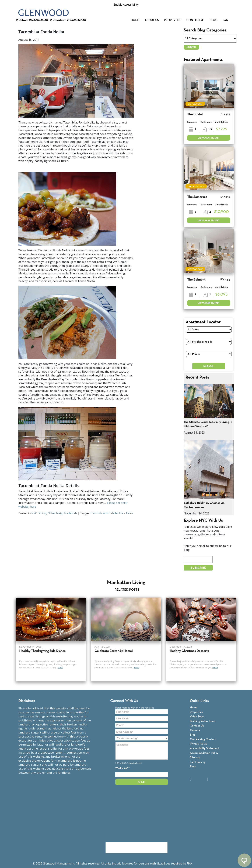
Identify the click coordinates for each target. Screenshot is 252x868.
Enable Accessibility (126, 5)
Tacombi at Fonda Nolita (107, 513)
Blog (214, 20)
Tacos (129, 513)
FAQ (226, 20)
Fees (193, 767)
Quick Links (199, 701)
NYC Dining (39, 513)
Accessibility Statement (205, 748)
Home (135, 20)
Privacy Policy (198, 744)
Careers (195, 730)
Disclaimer (27, 701)
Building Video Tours (203, 721)
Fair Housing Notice (206, 863)
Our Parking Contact (203, 739)
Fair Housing (198, 762)
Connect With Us (124, 701)
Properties (173, 20)
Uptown (32, 20)
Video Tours (197, 717)
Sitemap (195, 758)
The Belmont (196, 280)
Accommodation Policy (204, 753)
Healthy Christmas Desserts (189, 651)
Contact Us (195, 20)
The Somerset (197, 197)
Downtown (68, 20)
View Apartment (209, 138)
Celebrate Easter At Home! (114, 651)
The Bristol (195, 115)
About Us (152, 20)
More (60, 668)
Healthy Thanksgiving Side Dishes (42, 651)
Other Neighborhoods (62, 513)
